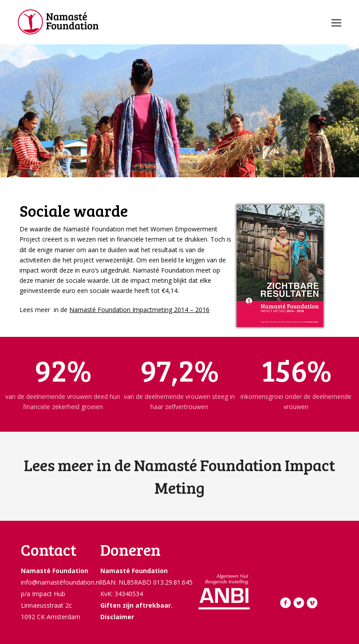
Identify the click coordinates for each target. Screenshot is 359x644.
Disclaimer (117, 617)
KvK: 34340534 (122, 594)
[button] (336, 22)
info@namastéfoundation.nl (61, 582)
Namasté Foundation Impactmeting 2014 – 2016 (139, 310)
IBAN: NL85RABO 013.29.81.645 (146, 582)
